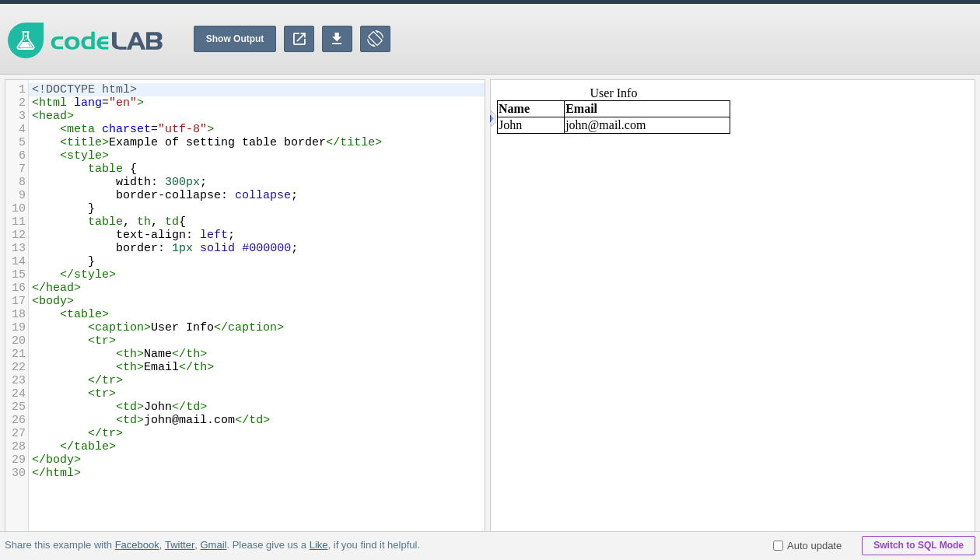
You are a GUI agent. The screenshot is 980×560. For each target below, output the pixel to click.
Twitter (180, 545)
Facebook (137, 545)
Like (318, 545)
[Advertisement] (697, 39)
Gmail (213, 545)
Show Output (235, 39)
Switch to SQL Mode (919, 545)
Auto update (807, 546)
